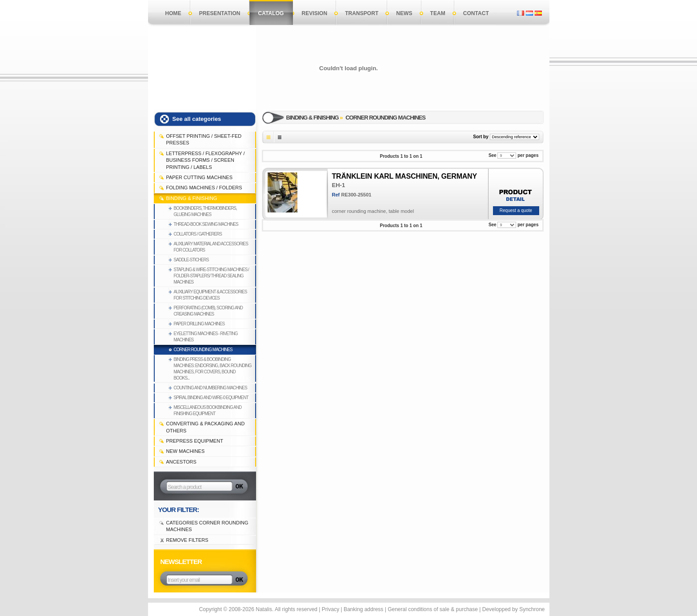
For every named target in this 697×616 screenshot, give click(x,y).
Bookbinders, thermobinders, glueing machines (205, 211)
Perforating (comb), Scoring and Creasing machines (208, 311)
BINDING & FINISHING (192, 198)
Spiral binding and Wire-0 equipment (211, 398)
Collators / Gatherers (198, 234)
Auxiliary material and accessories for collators (211, 247)
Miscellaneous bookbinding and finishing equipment (208, 410)
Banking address (363, 609)
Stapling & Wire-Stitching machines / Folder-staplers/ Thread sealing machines (211, 276)
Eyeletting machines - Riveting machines (206, 337)
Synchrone (532, 609)
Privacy (330, 609)
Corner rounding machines (203, 350)
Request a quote (516, 210)
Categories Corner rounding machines (207, 526)
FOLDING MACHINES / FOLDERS (204, 188)
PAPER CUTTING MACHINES (200, 177)
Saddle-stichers (191, 260)
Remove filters (187, 540)
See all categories (197, 119)
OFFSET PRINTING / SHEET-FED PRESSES (204, 139)
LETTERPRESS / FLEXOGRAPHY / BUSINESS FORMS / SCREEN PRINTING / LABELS (206, 160)
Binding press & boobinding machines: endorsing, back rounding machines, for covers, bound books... (213, 369)
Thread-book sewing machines (206, 224)
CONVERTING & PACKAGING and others (206, 427)
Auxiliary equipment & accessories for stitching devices (210, 295)
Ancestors (181, 462)
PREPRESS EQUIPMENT (195, 441)
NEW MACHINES (186, 451)
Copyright (210, 609)
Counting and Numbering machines (210, 388)
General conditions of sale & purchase (433, 609)
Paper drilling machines (199, 324)
